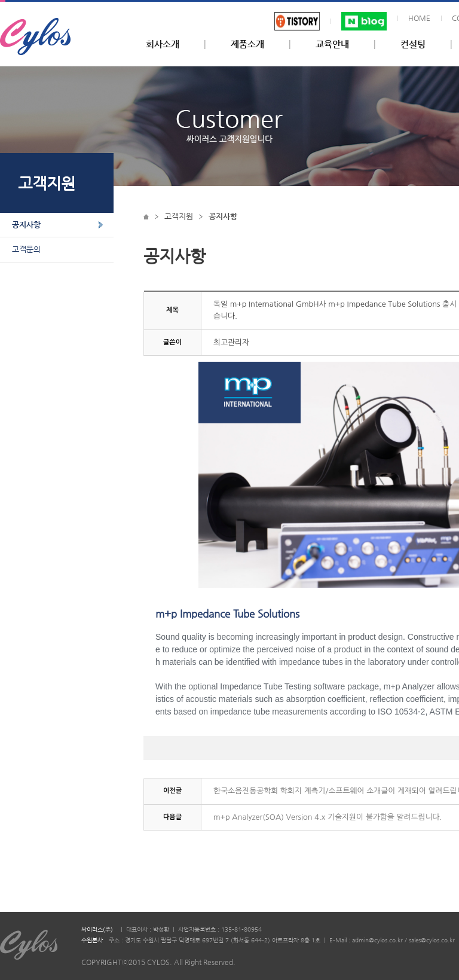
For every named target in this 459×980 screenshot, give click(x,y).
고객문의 (26, 249)
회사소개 (163, 44)
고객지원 (179, 216)
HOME (419, 18)
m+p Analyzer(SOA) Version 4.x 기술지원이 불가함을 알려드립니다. (328, 817)
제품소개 (247, 44)
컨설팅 (413, 44)
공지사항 (26, 225)
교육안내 (332, 44)
